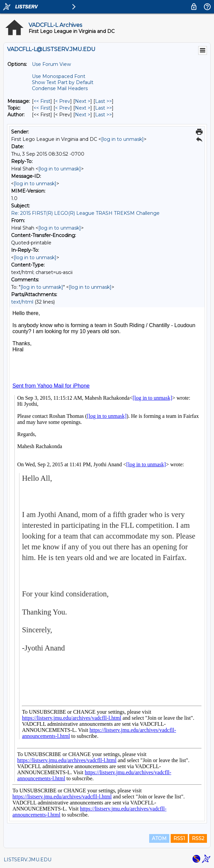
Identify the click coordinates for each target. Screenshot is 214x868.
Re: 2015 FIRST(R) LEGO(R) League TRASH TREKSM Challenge (85, 213)
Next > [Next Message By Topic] (83, 108)
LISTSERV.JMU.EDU (28, 860)
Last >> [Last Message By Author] (103, 115)
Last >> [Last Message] (103, 101)
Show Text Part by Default (63, 82)
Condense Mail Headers (60, 88)
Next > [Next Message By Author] (83, 115)
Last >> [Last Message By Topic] (103, 108)
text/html (22, 302)
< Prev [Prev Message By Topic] (63, 108)
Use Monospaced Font (59, 76)
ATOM (159, 838)
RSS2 (198, 838)
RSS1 (179, 838)
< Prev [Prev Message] (63, 101)
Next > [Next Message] (83, 101)
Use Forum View (51, 64)
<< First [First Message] (42, 101)
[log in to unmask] (122, 139)
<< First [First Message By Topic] (42, 108)
